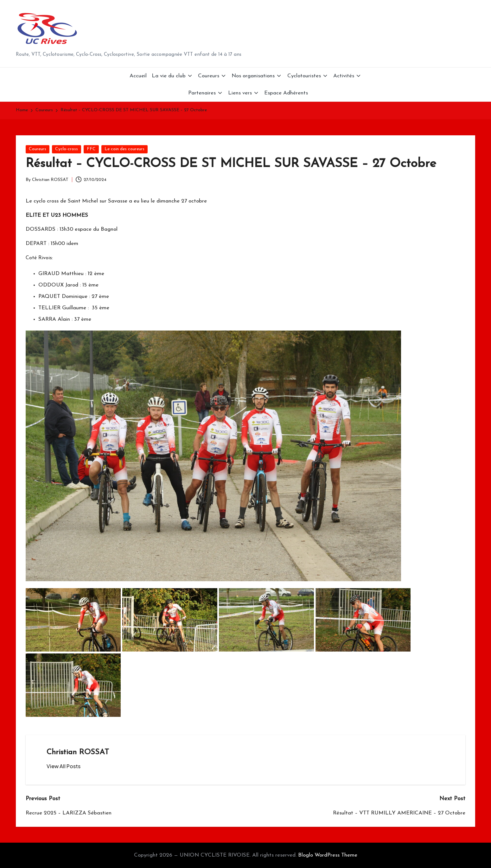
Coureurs (38, 149)
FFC (91, 149)
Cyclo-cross (67, 149)
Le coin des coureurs (124, 149)
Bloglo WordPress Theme (328, 855)
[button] (64, 766)
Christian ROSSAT (78, 752)
